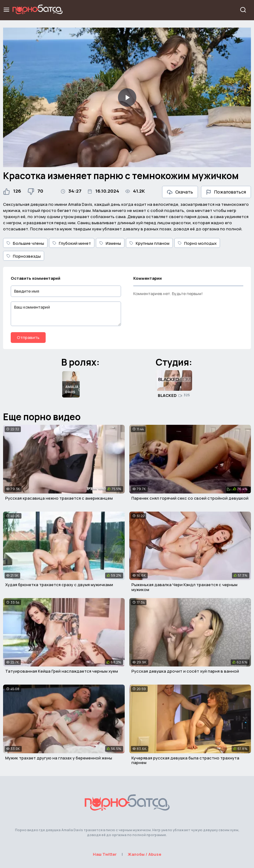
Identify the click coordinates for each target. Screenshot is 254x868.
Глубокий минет (72, 243)
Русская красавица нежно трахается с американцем (59, 498)
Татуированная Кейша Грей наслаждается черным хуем (62, 671)
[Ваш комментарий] (66, 314)
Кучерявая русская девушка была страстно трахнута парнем (185, 760)
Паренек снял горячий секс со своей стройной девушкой (190, 498)
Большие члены (25, 243)
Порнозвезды (24, 256)
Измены (110, 243)
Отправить (28, 337)
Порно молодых (197, 243)
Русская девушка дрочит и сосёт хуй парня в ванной (185, 671)
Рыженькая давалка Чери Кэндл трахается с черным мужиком (184, 587)
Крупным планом (149, 243)
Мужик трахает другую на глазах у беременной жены (59, 758)
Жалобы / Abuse (144, 854)
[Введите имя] (66, 291)
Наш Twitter (105, 854)
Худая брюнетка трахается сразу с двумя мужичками (59, 585)
